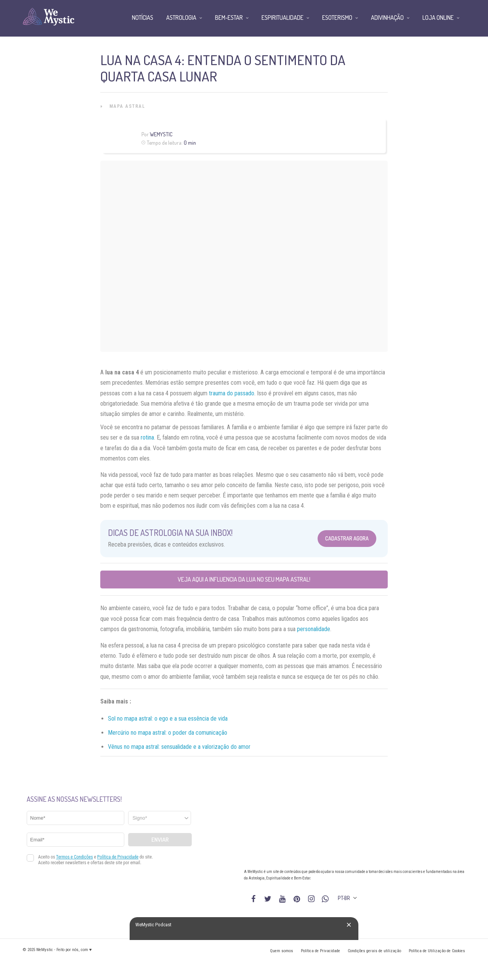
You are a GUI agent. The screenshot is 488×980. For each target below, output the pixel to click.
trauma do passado (232, 393)
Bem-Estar (229, 18)
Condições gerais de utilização (374, 951)
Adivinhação (387, 18)
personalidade (314, 629)
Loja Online (438, 18)
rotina (147, 437)
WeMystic (161, 134)
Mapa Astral (127, 106)
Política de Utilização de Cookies (437, 951)
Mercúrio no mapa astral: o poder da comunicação (168, 733)
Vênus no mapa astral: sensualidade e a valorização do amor (179, 747)
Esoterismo (337, 18)
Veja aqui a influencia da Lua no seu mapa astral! (244, 579)
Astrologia (181, 18)
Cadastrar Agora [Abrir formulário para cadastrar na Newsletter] (347, 538)
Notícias (143, 18)
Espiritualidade (283, 18)
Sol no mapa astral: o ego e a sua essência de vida (168, 719)
